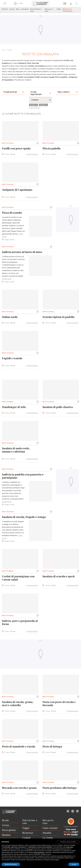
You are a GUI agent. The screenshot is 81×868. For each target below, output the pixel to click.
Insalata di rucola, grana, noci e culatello (18, 704)
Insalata (43, 105)
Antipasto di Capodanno (17, 190)
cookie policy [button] (70, 847)
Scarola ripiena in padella (58, 317)
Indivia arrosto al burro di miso (22, 252)
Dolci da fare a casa (36, 10)
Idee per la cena (49, 10)
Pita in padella (51, 148)
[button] (38, 143)
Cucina (12, 9)
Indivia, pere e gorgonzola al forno (20, 622)
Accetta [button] (74, 864)
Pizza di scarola (12, 213)
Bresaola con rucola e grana (19, 788)
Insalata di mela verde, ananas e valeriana (16, 450)
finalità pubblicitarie (39, 852)
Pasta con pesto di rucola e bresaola (59, 704)
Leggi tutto (7, 279)
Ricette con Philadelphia (68, 10)
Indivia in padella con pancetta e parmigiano (23, 476)
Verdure (33, 105)
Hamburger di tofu (14, 407)
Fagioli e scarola (12, 358)
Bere (18, 9)
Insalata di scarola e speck (59, 576)
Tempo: (10, 154)
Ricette (5, 9)
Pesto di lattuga (52, 747)
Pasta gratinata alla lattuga (59, 788)
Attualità (25, 9)
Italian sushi (10, 317)
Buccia (67, 832)
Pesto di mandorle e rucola (19, 747)
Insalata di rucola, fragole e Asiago (24, 517)
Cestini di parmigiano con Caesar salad (18, 578)
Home (4, 50)
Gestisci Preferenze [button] (11, 864)
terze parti (30, 849)
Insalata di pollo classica (58, 407)
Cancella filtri (35, 108)
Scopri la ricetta (32, 154)
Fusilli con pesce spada (16, 148)
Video (59, 9)
